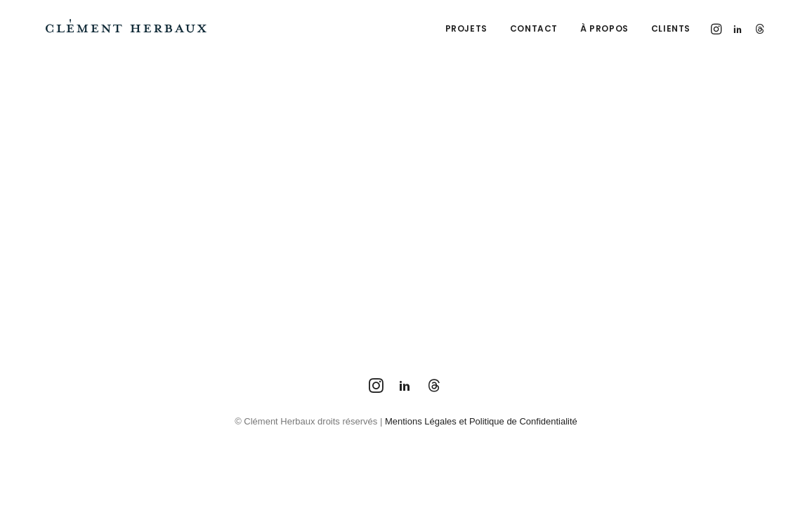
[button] (718, 28)
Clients (671, 28)
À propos (604, 28)
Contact (534, 28)
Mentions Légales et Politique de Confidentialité (481, 421)
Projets (466, 28)
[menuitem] (466, 28)
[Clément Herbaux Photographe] (126, 28)
